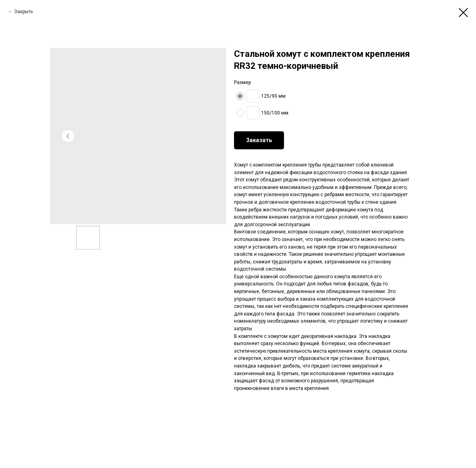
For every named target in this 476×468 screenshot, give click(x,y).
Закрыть (23, 12)
